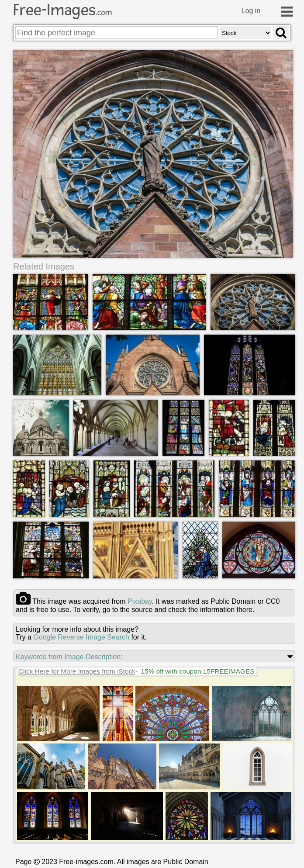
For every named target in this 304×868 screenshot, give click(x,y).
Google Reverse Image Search (81, 637)
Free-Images (62, 10)
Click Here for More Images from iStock (77, 671)
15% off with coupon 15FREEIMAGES (197, 671)
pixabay (140, 601)
